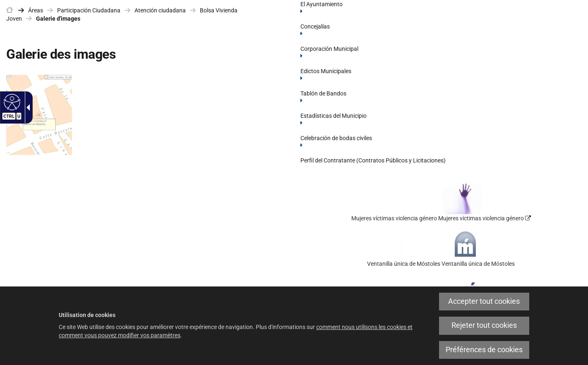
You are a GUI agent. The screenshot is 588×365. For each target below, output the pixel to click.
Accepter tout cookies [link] (484, 301)
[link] (10, 10)
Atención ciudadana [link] (160, 10)
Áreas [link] (36, 10)
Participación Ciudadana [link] (89, 10)
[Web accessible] (11, 102)
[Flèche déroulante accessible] (26, 107)
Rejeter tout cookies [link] (484, 325)
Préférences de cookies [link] (484, 350)
